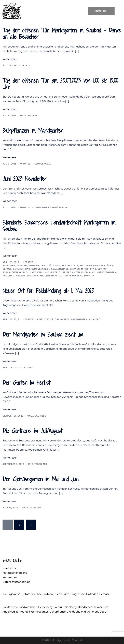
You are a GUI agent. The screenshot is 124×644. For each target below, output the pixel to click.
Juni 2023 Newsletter (25, 179)
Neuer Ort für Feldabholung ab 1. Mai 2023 (48, 291)
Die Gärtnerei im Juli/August (32, 431)
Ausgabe (34, 266)
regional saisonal (14, 276)
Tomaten (89, 276)
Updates (26, 65)
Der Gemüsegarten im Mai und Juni (41, 479)
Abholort (43, 319)
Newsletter (9, 568)
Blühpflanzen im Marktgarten (33, 131)
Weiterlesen (10, 59)
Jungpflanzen (71, 272)
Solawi (31, 276)
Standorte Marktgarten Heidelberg (60, 276)
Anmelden (101, 11)
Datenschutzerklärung (16, 582)
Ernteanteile (43, 207)
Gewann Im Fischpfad (83, 269)
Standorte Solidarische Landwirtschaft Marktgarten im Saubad (59, 226)
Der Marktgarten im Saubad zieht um (43, 335)
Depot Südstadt (50, 266)
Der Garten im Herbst (26, 383)
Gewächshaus (60, 269)
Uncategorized (30, 116)
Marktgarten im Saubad (85, 319)
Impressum (10, 577)
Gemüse (7, 269)
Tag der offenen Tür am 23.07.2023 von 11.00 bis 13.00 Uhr (60, 84)
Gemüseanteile (41, 269)
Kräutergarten (107, 272)
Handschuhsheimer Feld (45, 272)
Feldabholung (89, 266)
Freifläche (106, 266)
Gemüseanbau (43, 164)
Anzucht (22, 266)
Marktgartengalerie (15, 573)
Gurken (24, 272)
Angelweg (9, 266)
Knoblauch (88, 272)
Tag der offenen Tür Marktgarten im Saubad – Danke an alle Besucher (62, 34)
